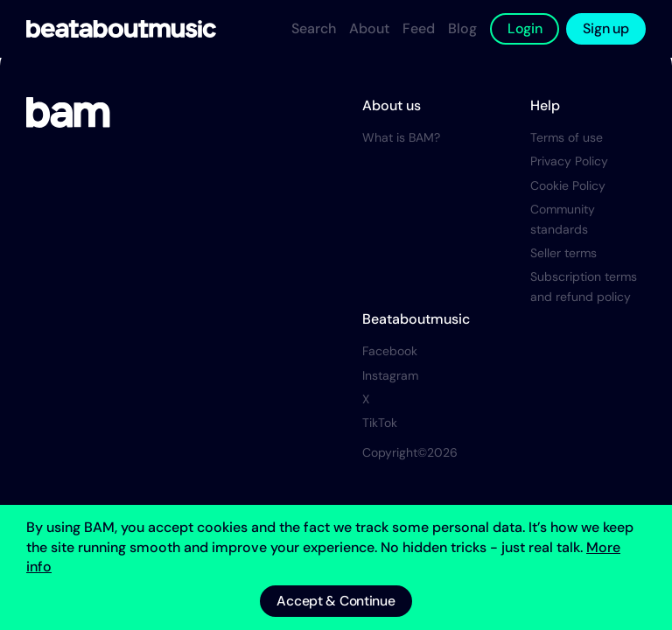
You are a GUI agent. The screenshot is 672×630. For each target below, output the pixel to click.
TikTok (380, 436)
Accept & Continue (336, 601)
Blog (462, 28)
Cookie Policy (568, 199)
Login (525, 28)
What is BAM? (401, 150)
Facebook (390, 364)
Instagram (390, 388)
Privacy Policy (569, 174)
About (369, 28)
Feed (419, 28)
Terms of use (567, 150)
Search (314, 28)
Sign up (605, 28)
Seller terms (563, 266)
